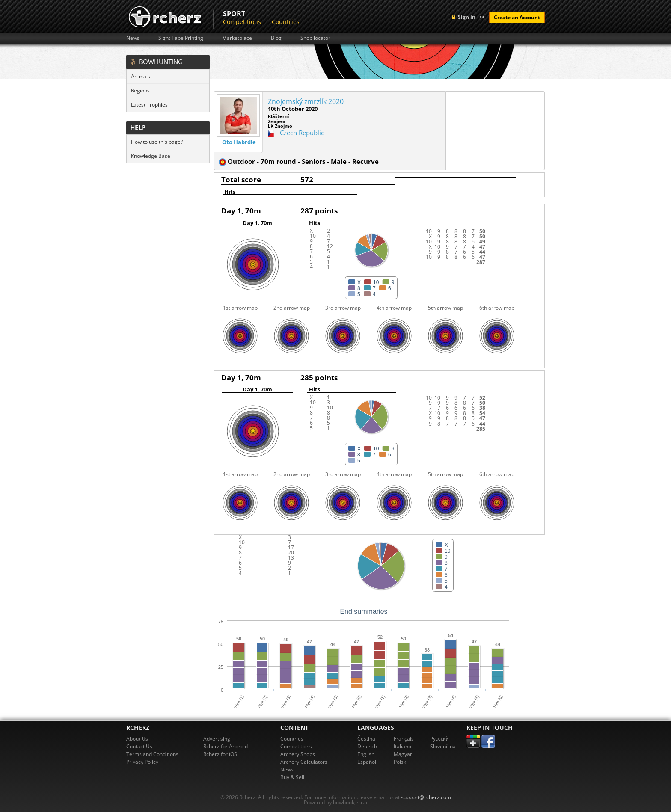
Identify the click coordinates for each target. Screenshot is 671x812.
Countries (286, 22)
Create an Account (517, 17)
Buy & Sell (292, 777)
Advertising (217, 739)
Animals (141, 76)
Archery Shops (298, 754)
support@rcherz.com (426, 797)
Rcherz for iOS (220, 754)
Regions (140, 90)
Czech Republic (302, 133)
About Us (137, 739)
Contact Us (139, 746)
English (366, 754)
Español (367, 762)
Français (404, 739)
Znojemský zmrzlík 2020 (306, 101)
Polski (401, 762)
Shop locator (315, 38)
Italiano (402, 746)
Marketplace (237, 38)
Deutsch (367, 746)
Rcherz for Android (226, 746)
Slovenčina (443, 746)
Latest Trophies (149, 105)
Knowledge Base (151, 156)
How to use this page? (157, 142)
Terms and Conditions (152, 754)
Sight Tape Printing (181, 38)
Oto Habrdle (239, 142)
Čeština (366, 739)
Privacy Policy (142, 762)
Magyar (403, 754)
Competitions (242, 22)
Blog (276, 38)
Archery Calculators (304, 762)
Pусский (439, 739)
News (133, 38)
